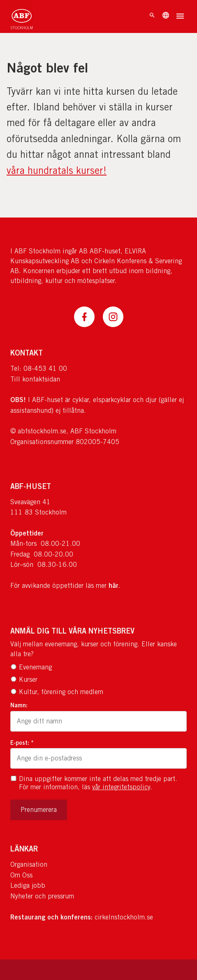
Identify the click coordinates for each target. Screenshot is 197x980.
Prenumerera (39, 810)
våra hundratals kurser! (57, 170)
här (114, 585)
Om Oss (21, 875)
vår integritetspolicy (121, 787)
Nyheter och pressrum (42, 896)
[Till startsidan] (22, 16)
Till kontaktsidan (35, 379)
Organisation (29, 864)
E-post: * (22, 743)
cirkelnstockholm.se (124, 917)
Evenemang (31, 667)
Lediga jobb (28, 885)
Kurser (24, 679)
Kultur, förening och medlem (57, 692)
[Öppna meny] (180, 17)
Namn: (19, 705)
